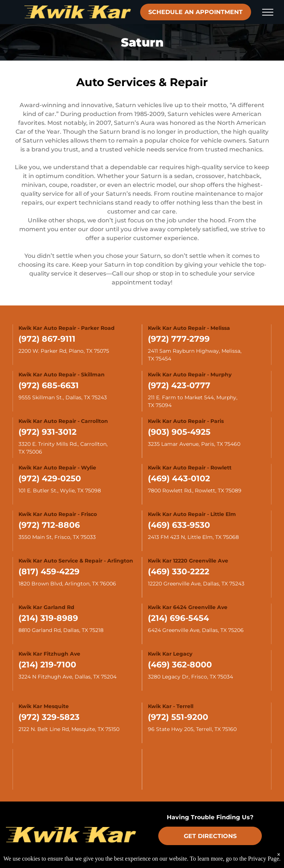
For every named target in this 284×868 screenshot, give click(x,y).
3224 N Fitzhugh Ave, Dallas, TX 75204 (67, 677)
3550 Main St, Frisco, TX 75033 (57, 537)
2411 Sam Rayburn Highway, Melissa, (195, 351)
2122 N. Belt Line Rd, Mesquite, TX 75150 (69, 729)
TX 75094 (160, 405)
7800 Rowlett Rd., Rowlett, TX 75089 (195, 491)
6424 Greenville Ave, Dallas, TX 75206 (196, 630)
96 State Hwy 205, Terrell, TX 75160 (192, 729)
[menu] (268, 12)
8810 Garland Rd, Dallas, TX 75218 (61, 630)
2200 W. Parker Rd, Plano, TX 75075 (64, 351)
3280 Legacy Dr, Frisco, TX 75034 (190, 677)
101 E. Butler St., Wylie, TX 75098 (60, 491)
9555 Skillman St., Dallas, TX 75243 (63, 397)
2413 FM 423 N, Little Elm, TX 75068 (193, 537)
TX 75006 (30, 452)
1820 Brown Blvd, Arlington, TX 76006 (67, 584)
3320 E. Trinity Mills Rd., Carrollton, (64, 444)
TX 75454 (160, 359)
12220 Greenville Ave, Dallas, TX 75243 (196, 584)
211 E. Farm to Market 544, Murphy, (193, 397)
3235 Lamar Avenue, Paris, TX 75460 (194, 444)
